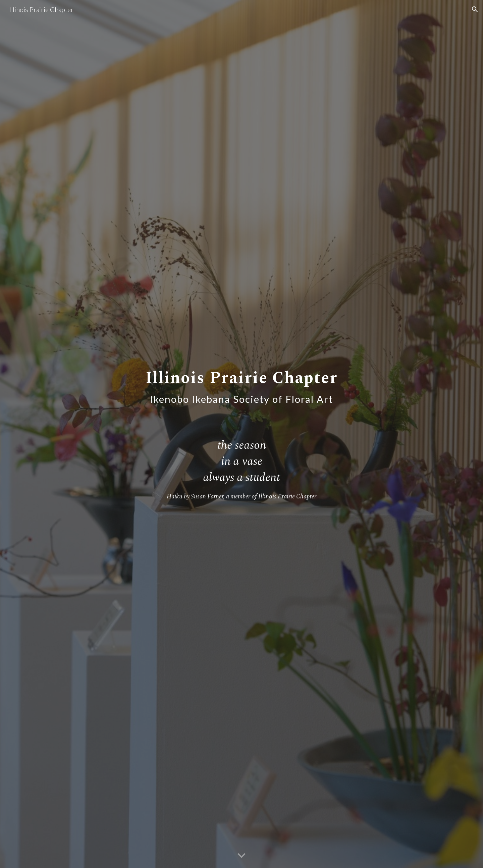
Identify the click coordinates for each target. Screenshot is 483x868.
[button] (475, 9)
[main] (241, 383)
